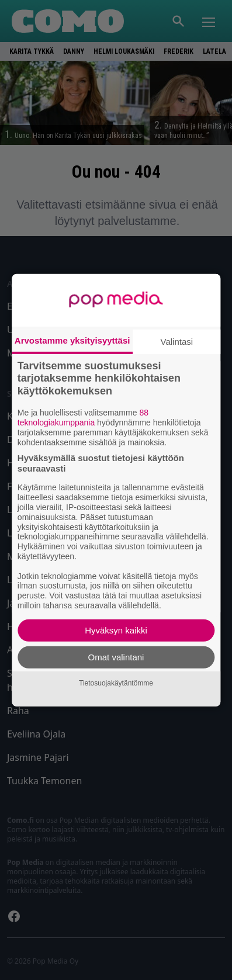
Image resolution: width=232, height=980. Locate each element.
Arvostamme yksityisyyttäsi (72, 340)
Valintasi (177, 341)
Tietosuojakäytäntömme (116, 683)
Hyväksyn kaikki (116, 630)
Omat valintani (116, 657)
